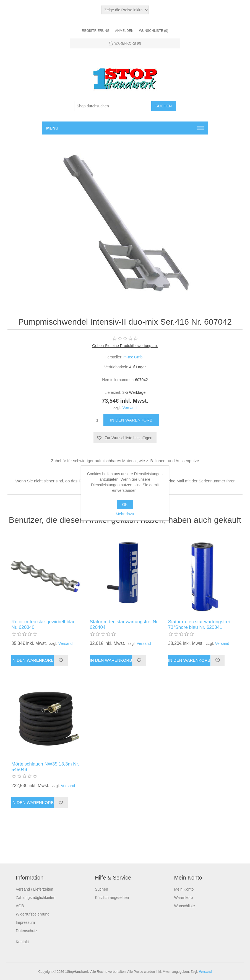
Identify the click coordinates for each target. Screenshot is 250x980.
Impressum (25, 922)
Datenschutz (27, 930)
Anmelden (124, 31)
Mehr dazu (125, 514)
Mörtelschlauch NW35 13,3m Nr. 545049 (45, 766)
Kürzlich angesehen (112, 897)
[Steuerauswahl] (125, 10)
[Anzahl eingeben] (97, 420)
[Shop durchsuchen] (113, 106)
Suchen (101, 889)
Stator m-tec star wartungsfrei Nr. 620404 (124, 624)
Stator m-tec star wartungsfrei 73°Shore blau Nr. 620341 (199, 624)
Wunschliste (184, 905)
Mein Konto (184, 889)
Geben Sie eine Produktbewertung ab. (125, 346)
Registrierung (96, 31)
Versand (130, 408)
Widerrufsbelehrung (33, 914)
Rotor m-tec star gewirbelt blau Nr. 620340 (43, 624)
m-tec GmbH (134, 357)
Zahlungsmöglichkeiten (36, 897)
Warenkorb (183, 897)
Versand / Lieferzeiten (34, 889)
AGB (20, 905)
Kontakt (22, 941)
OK (125, 505)
